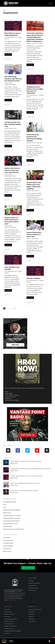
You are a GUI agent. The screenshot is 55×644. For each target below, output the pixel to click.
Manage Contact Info (9, 621)
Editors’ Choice (32, 619)
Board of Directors (33, 586)
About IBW (31, 581)
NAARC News (8, 398)
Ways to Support (28, 568)
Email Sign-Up (7, 617)
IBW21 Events (32, 612)
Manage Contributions (9, 614)
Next (15, 308)
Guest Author (9, 83)
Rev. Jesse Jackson (7, 549)
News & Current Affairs (37, 43)
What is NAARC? (9, 393)
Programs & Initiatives (34, 588)
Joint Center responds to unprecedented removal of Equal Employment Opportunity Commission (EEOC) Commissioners (35, 37)
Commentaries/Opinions (10, 84)
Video (5, 507)
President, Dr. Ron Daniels (34, 583)
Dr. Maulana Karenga (8, 543)
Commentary (32, 617)
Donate (7, 392)
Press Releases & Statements (10, 502)
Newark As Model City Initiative (10, 524)
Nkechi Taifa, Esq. (7, 551)
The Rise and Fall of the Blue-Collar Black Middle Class (13, 124)
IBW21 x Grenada (7, 513)
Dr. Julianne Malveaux (11, 37)
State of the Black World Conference (11, 521)
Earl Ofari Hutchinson (8, 546)
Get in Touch (7, 609)
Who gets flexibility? (33, 278)
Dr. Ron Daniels (7, 538)
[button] (51, 3)
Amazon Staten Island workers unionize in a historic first (34, 234)
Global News (31, 614)
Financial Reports (32, 590)
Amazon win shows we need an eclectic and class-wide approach (12, 170)
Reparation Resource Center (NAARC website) (14, 529)
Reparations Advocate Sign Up (12, 400)
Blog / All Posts (32, 621)
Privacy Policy (7, 633)
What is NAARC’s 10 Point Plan (12, 395)
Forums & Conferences (10, 397)
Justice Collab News (8, 526)
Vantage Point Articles (9, 629)
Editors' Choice (13, 128)
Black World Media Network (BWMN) (11, 510)
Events (5, 505)
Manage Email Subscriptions (11, 619)
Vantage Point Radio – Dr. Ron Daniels (12, 518)
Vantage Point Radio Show (10, 626)
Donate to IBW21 (8, 612)
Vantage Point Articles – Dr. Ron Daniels (12, 515)
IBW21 (29, 43)
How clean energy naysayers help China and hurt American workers (13, 79)
